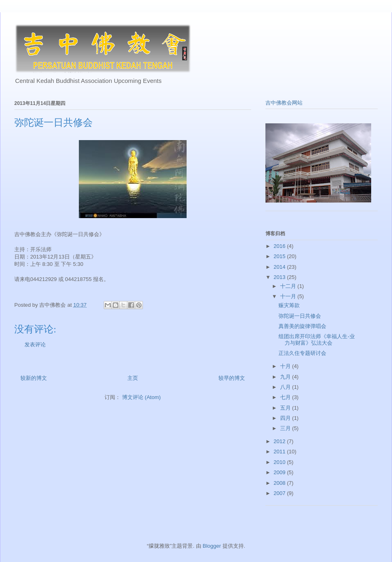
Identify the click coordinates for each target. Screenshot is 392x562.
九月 (286, 377)
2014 (280, 267)
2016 (280, 246)
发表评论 (35, 345)
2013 (280, 277)
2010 (280, 462)
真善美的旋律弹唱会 (302, 326)
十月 (286, 366)
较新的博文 (34, 378)
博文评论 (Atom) (141, 397)
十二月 (289, 286)
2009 (280, 472)
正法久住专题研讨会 (302, 353)
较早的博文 (232, 378)
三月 (286, 428)
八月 (286, 387)
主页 (133, 378)
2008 (280, 483)
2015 (280, 256)
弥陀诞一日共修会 (300, 316)
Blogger (212, 546)
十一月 (289, 296)
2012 (280, 441)
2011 (280, 452)
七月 (286, 397)
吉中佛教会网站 (284, 103)
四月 (286, 418)
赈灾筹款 (289, 305)
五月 (286, 408)
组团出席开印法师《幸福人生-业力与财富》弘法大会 (316, 340)
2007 (280, 493)
